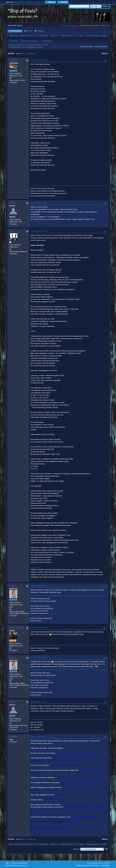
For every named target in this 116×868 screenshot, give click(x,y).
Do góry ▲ (107, 863)
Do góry (11, 839)
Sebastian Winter (17, 628)
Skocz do (76, 849)
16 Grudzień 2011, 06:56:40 (39, 657)
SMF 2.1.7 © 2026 (11, 863)
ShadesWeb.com (22, 865)
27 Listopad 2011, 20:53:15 (39, 203)
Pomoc (89, 863)
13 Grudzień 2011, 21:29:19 (39, 231)
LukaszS (13, 60)
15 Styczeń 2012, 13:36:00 (38, 737)
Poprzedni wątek (87, 47)
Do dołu (11, 54)
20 (31, 54)
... (26, 54)
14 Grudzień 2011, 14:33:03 (39, 628)
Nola (11, 231)
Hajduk (13, 203)
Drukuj (105, 54)
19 (28, 54)
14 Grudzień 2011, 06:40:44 (39, 586)
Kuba (12, 702)
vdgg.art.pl (74, 26)
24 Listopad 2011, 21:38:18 (39, 60)
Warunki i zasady (98, 863)
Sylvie (81, 36)
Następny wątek (101, 47)
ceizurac (13, 586)
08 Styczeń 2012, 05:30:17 (38, 702)
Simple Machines (22, 863)
